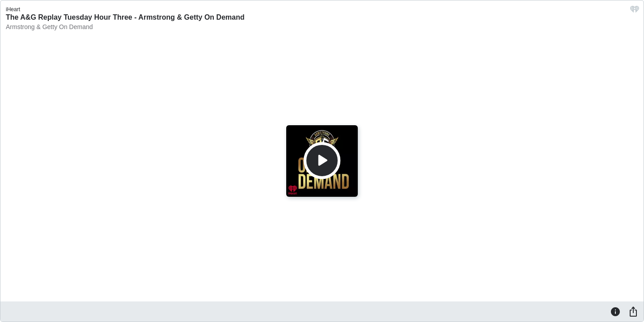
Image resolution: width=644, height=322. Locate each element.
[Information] (615, 311)
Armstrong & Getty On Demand (49, 27)
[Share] (633, 311)
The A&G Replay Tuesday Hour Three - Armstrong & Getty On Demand (125, 17)
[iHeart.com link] (635, 11)
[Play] (322, 161)
